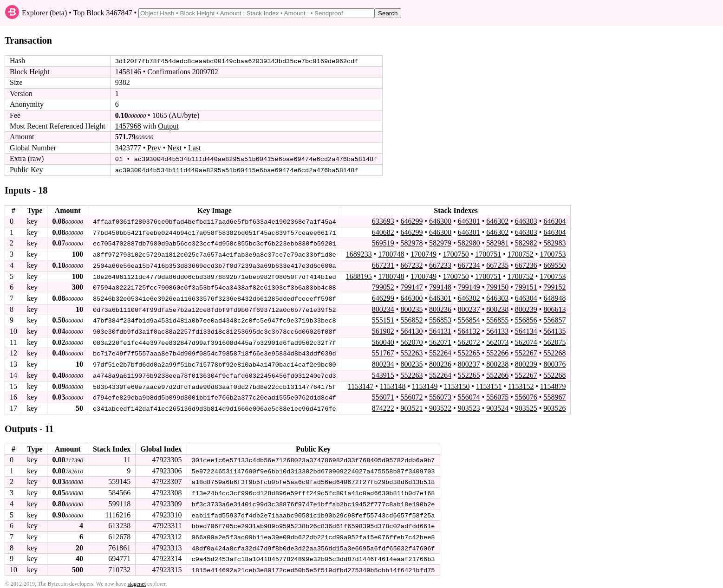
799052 (383, 286)
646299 (411, 221)
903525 (526, 405)
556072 (411, 394)
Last (195, 148)
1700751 (488, 253)
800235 (411, 307)
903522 (440, 405)
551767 (383, 351)
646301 (469, 221)
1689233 (359, 253)
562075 (554, 340)
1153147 (361, 384)
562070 (411, 340)
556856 (526, 319)
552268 (554, 351)
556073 (440, 394)
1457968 (128, 126)
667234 (469, 264)
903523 (469, 405)
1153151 (489, 384)
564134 (526, 329)
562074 (526, 340)
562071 (440, 340)
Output (168, 126)
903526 (554, 405)
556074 (469, 394)
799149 (469, 286)
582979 (440, 242)
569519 (383, 242)
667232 (411, 264)
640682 (383, 231)
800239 (526, 307)
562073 (497, 340)
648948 (554, 297)
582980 (469, 242)
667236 (526, 264)
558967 (554, 394)
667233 (440, 264)
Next (174, 148)
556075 (497, 394)
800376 (554, 362)
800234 (383, 307)
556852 (411, 319)
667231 (383, 264)
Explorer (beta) (44, 13)
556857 (554, 319)
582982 (526, 242)
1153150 (457, 384)
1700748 (391, 253)
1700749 (423, 253)
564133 (497, 329)
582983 (554, 242)
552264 (440, 351)
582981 (497, 242)
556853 (440, 319)
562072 (469, 340)
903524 (497, 405)
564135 (554, 329)
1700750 (456, 253)
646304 (554, 221)
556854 (469, 319)
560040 (383, 340)
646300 (440, 221)
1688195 (359, 275)
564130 (411, 329)
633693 (383, 221)
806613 (554, 307)
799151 (526, 286)
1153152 (521, 384)
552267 (526, 351)
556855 (497, 319)
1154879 (553, 384)
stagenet (137, 579)
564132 (469, 329)
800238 (497, 307)
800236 (440, 307)
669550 (554, 264)
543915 (383, 373)
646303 (526, 221)
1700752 (521, 253)
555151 (383, 319)
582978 (411, 242)
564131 (440, 329)
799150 (497, 286)
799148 (440, 286)
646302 (497, 221)
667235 (497, 264)
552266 (497, 351)
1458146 (128, 72)
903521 (411, 405)
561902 (383, 329)
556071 (383, 394)
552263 (411, 351)
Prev (154, 148)
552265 (469, 351)
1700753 (553, 253)
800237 (469, 307)
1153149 (425, 384)
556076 (526, 394)
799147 (411, 286)
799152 (554, 286)
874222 (383, 405)
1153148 (393, 384)
